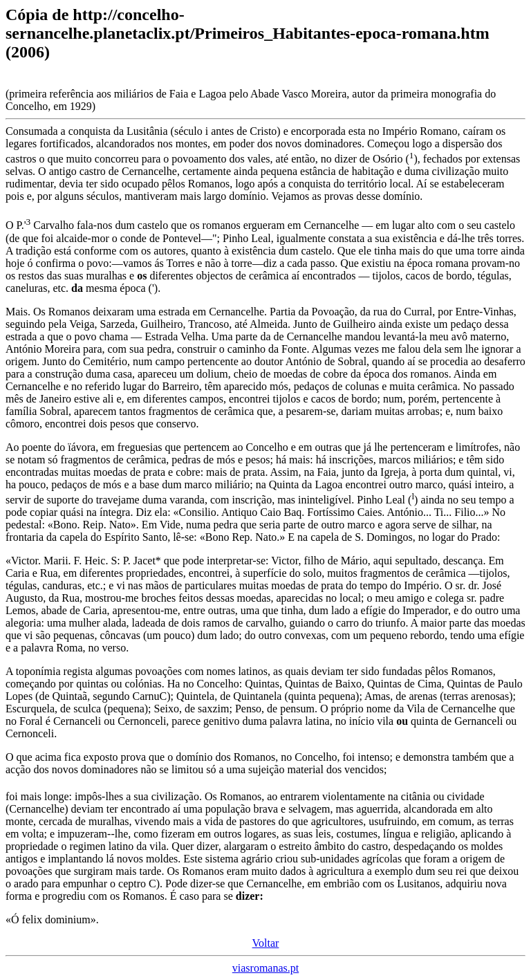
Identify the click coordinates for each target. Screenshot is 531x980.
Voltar (266, 943)
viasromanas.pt (265, 968)
